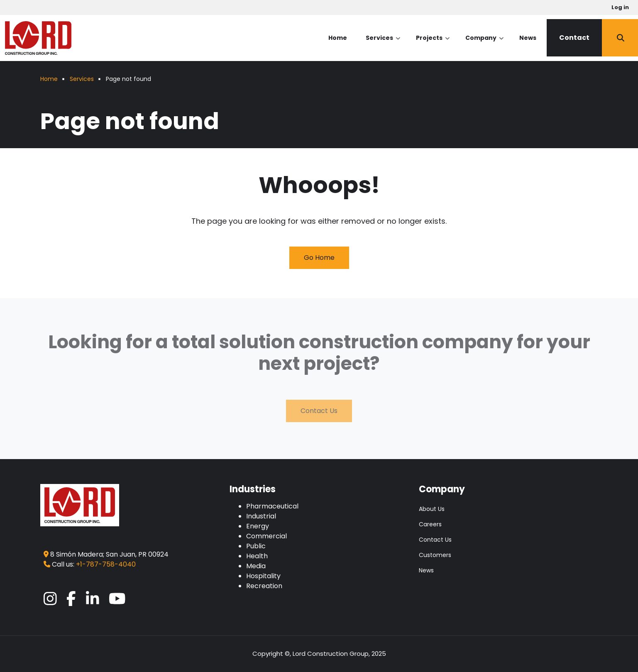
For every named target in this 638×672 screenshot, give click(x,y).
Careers (430, 524)
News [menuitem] (528, 38)
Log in (620, 7)
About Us (432, 509)
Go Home (319, 258)
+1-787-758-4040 (106, 564)
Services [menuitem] (383, 45)
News (426, 570)
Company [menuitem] (484, 45)
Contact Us (319, 411)
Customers (435, 555)
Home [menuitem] (338, 38)
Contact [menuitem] (574, 38)
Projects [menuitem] (433, 45)
